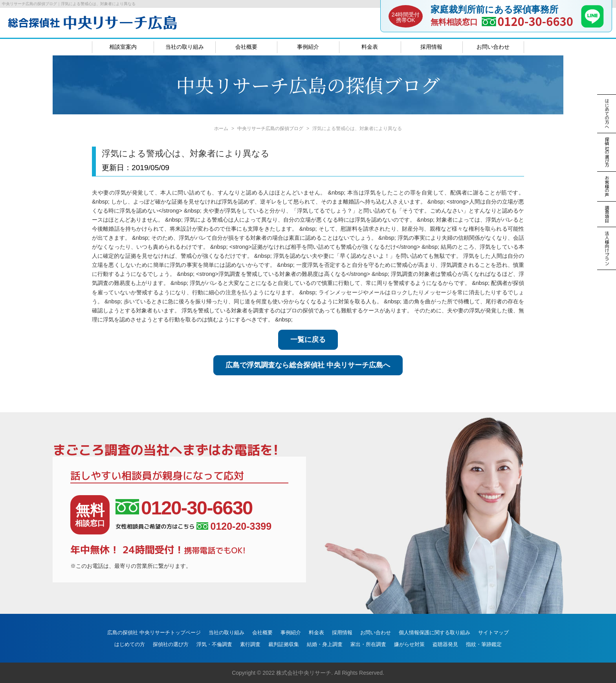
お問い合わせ (493, 47)
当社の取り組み (185, 47)
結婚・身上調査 (325, 644)
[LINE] (592, 25)
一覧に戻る (308, 340)
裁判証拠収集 (284, 644)
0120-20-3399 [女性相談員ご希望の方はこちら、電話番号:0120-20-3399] (234, 526)
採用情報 (431, 47)
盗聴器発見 (445, 644)
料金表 (370, 47)
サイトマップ (493, 633)
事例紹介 (308, 47)
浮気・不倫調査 (214, 644)
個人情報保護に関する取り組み (434, 633)
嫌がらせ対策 (409, 644)
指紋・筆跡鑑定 (484, 644)
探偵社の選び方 (171, 644)
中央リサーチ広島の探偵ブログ (270, 129)
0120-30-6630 (535, 21)
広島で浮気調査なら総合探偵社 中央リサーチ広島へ (308, 365)
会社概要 (246, 47)
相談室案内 (123, 47)
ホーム (221, 129)
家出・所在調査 (368, 644)
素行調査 (250, 644)
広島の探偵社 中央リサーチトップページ (154, 633)
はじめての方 (130, 644)
